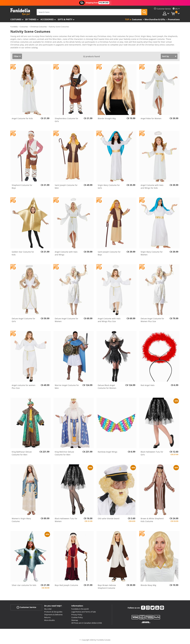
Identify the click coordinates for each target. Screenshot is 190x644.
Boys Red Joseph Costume (66, 585)
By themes (31, 19)
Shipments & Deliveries (53, 615)
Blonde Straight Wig (107, 118)
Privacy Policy (77, 615)
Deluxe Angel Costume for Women (66, 320)
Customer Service (26, 607)
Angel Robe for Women (151, 118)
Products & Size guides (53, 612)
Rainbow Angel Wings (108, 452)
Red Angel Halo (148, 385)
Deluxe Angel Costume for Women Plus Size (152, 320)
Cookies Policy (77, 617)
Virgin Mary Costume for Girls (109, 187)
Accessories (47, 19)
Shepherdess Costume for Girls (66, 120)
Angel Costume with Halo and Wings (66, 253)
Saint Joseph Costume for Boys (109, 253)
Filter (16, 56)
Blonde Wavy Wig (148, 585)
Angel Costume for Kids (22, 118)
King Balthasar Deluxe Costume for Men (22, 453)
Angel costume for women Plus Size (24, 387)
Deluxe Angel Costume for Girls (23, 320)
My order (48, 609)
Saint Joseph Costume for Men (66, 187)
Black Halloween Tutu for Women (66, 520)
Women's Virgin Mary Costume (21, 520)
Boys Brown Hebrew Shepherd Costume (107, 587)
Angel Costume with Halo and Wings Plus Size (109, 320)
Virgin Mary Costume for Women (152, 253)
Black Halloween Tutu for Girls (152, 453)
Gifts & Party (65, 19)
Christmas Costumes (38, 27)
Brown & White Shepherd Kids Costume (152, 520)
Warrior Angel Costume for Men (67, 387)
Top (127, 19)
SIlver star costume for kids (24, 585)
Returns (47, 617)
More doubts (49, 620)
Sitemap (75, 620)
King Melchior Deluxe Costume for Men (64, 453)
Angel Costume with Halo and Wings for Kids (152, 187)
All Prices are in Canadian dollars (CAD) (87, 623)
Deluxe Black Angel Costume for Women (107, 387)
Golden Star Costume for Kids (23, 253)
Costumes (16, 19)
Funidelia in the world (80, 609)
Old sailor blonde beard (109, 518)
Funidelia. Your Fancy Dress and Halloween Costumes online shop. (20, 12)
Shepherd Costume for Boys (22, 187)
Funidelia (14, 27)
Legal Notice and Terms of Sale (84, 612)
